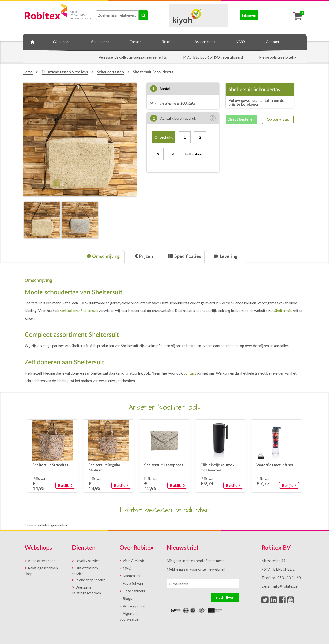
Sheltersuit (283, 310)
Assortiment (205, 42)
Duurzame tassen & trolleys (65, 72)
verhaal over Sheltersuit (79, 310)
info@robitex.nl (285, 586)
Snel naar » (100, 42)
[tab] (103, 257)
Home (32, 41)
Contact (273, 42)
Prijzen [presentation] (144, 256)
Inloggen (249, 15)
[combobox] (117, 15)
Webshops (61, 42)
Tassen (136, 42)
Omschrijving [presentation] (103, 256)
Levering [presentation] (226, 256)
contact (190, 373)
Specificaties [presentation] (185, 256)
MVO (240, 42)
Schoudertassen (110, 72)
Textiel (168, 42)
